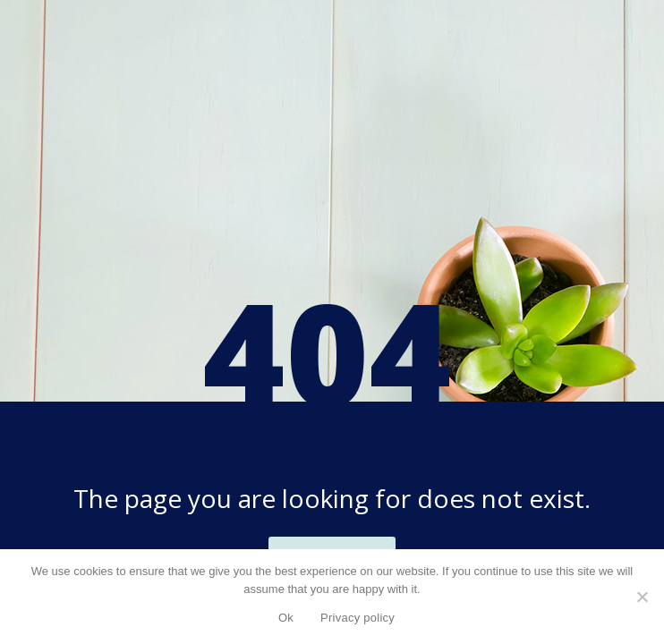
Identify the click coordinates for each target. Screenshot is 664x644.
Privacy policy (358, 618)
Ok (286, 618)
